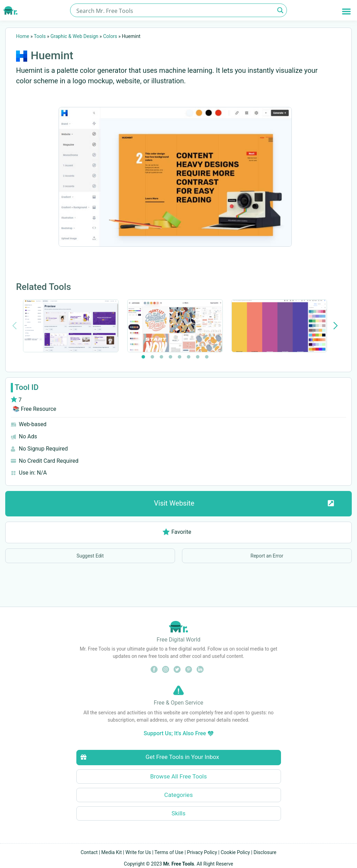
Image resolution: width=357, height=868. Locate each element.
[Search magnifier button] (280, 10)
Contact (89, 852)
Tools (40, 36)
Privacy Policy (202, 852)
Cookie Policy (235, 852)
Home (23, 36)
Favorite (177, 532)
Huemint (52, 55)
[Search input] (174, 10)
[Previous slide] (14, 326)
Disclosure (265, 852)
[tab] (143, 357)
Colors (110, 36)
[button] (346, 11)
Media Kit (112, 852)
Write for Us (138, 852)
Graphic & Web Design (74, 36)
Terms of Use (169, 852)
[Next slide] (336, 326)
